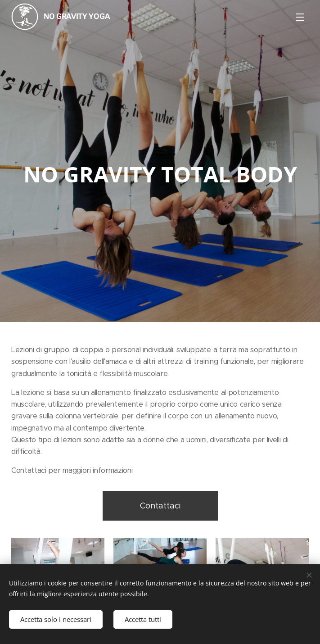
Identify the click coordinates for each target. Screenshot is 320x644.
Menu (300, 17)
